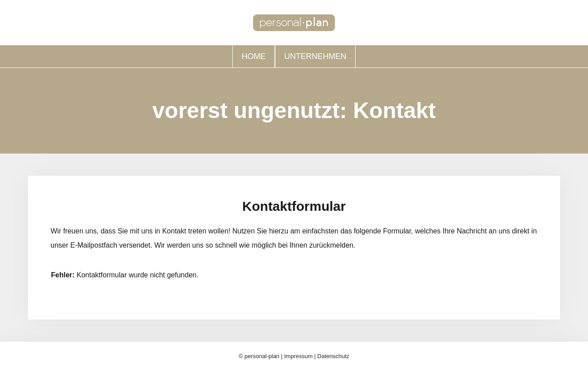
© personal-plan (259, 356)
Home (254, 56)
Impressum (298, 356)
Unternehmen (315, 56)
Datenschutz (333, 356)
